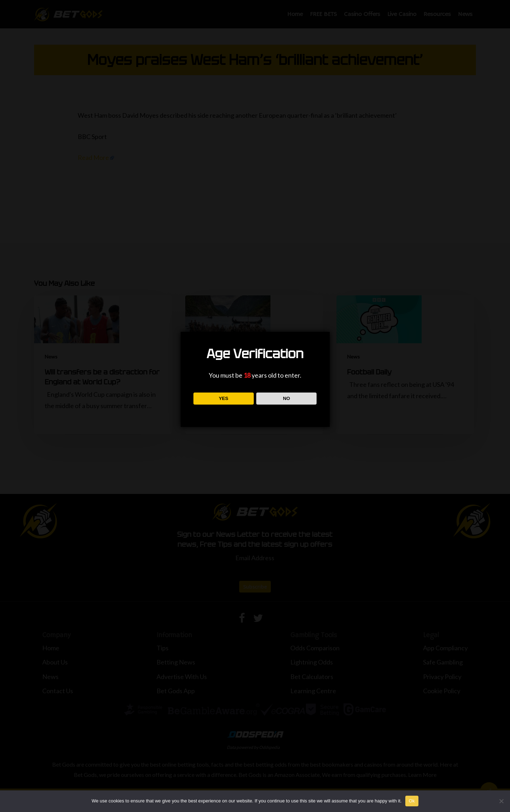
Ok (412, 801)
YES (223, 398)
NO (286, 398)
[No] (501, 801)
